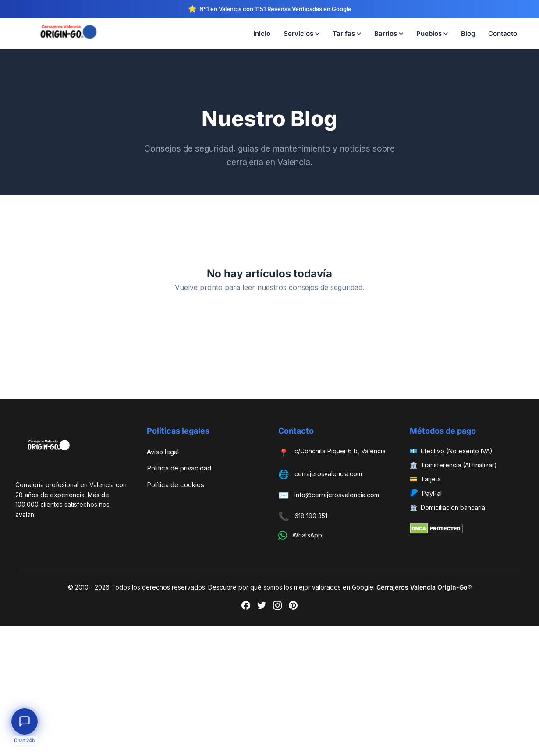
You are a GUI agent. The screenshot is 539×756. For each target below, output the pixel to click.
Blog (468, 34)
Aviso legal (163, 452)
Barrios (389, 34)
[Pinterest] (293, 607)
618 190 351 (311, 516)
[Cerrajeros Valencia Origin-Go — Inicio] (68, 34)
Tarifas (347, 34)
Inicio (262, 34)
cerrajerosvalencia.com (328, 474)
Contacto (503, 34)
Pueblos (432, 34)
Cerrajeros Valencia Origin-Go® (424, 587)
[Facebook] (246, 607)
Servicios (301, 34)
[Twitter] (262, 607)
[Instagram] (277, 607)
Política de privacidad (179, 468)
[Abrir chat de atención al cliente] (25, 721)
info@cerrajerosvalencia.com (337, 495)
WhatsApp (307, 535)
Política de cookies (176, 485)
